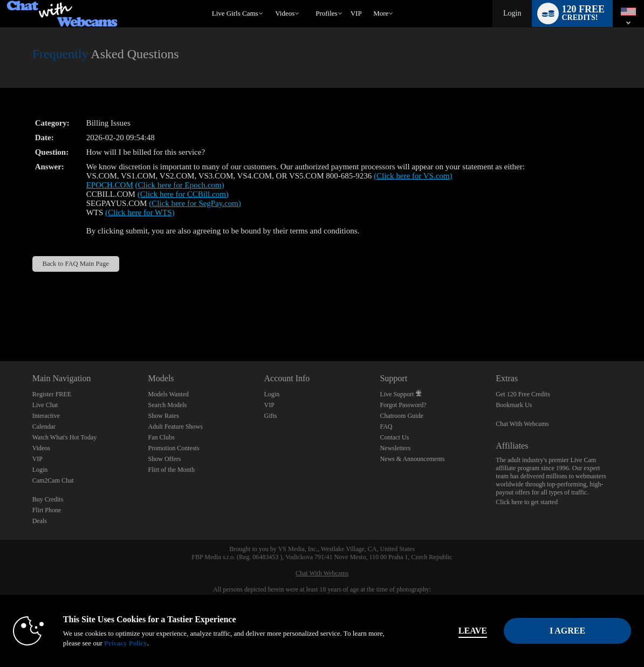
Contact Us (394, 437)
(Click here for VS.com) (413, 176)
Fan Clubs (162, 437)
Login (512, 13)
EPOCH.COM (110, 185)
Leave (473, 631)
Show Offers (165, 459)
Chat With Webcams (522, 424)
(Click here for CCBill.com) (183, 194)
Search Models (168, 405)
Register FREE (52, 394)
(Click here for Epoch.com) (180, 185)
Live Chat (45, 405)
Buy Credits (48, 499)
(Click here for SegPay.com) (195, 203)
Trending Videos (270, 0)
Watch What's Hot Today (65, 437)
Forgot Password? (403, 405)
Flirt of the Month (172, 470)
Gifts (271, 416)
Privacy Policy (126, 643)
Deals (40, 521)
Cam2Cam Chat (53, 480)
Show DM (0, 321)
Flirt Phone (47, 510)
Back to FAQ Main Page (76, 264)
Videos (285, 13)
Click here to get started (527, 502)
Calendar (44, 427)
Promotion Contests (174, 448)
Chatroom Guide (401, 416)
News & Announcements (412, 459)
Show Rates (164, 416)
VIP (356, 13)
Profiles (326, 13)
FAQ (386, 427)
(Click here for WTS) (140, 212)
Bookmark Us (514, 405)
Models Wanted (169, 394)
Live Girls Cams (235, 13)
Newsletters (395, 448)
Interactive (46, 416)
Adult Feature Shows (176, 427)
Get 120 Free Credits (523, 394)
